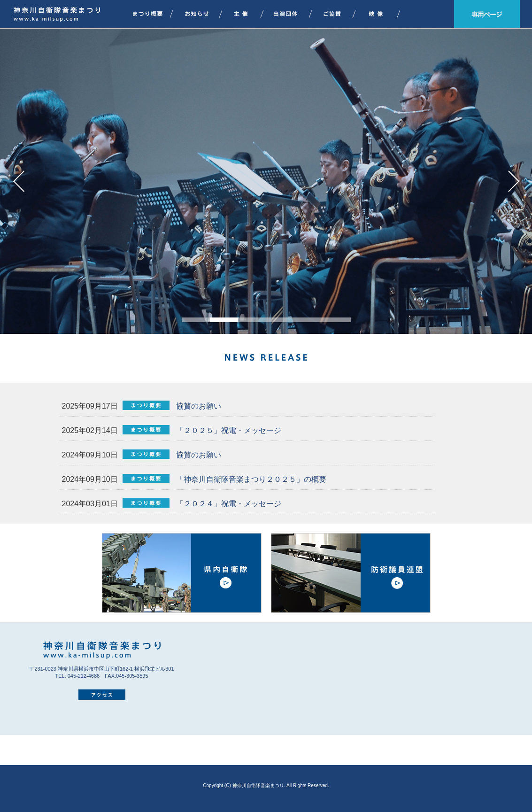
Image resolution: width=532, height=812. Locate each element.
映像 (381, 14)
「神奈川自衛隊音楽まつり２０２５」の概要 (250, 479)
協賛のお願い (198, 406)
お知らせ (201, 14)
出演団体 (291, 14)
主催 (246, 14)
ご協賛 (337, 14)
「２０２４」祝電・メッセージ (228, 504)
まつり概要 (146, 14)
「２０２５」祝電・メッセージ (228, 430)
